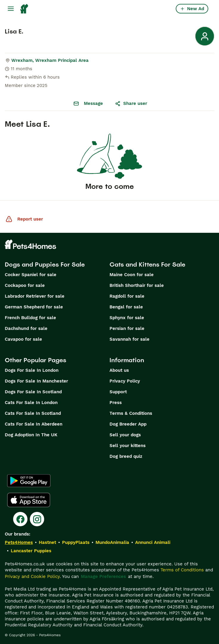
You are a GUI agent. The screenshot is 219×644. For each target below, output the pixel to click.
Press (116, 403)
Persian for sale (127, 328)
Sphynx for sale (127, 318)
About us (119, 370)
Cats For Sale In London (31, 403)
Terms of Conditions (182, 570)
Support (118, 392)
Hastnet (47, 542)
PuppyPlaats (76, 542)
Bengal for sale (126, 307)
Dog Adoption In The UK (31, 435)
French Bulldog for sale (30, 318)
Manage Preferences (103, 576)
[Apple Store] (29, 500)
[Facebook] (20, 519)
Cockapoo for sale (25, 285)
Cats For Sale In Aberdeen (34, 424)
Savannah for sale (129, 339)
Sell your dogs (125, 435)
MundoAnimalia (112, 542)
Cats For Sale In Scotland (33, 413)
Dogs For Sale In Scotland (33, 392)
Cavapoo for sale (23, 339)
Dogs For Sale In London (32, 370)
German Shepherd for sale (34, 307)
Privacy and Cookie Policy (32, 576)
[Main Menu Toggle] (11, 9)
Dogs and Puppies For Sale (45, 264)
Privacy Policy (125, 381)
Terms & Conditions (131, 413)
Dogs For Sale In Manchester (36, 381)
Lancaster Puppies (31, 551)
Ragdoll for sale (127, 296)
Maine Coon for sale (132, 275)
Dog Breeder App (128, 424)
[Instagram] (37, 519)
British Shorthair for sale (137, 285)
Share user (131, 103)
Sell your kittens (128, 446)
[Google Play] (29, 481)
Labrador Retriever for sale (35, 296)
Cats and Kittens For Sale (147, 264)
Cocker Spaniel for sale (31, 275)
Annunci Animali (153, 542)
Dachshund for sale (26, 328)
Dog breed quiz (126, 456)
